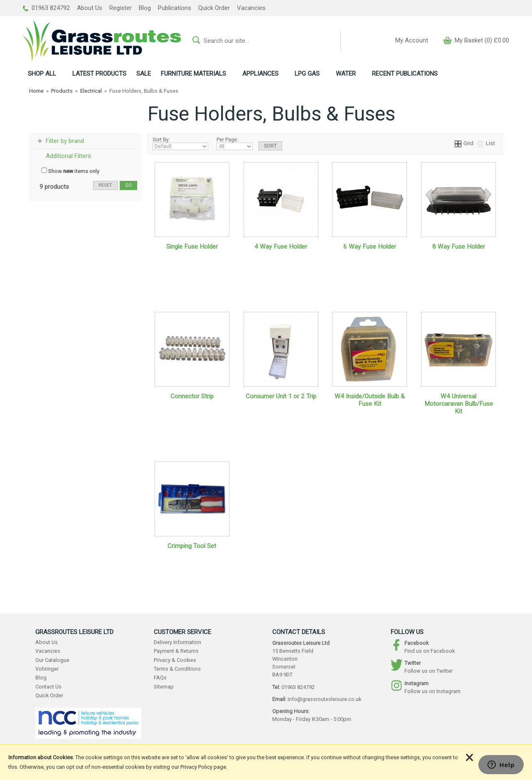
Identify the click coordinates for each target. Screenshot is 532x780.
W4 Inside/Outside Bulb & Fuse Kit (370, 400)
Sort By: (180, 143)
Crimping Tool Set (192, 546)
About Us (90, 8)
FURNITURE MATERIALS (193, 74)
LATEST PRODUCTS (99, 74)
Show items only (70, 171)
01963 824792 (46, 8)
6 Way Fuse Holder (370, 247)
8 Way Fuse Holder (459, 247)
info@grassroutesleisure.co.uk (324, 699)
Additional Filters (68, 156)
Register (121, 8)
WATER (346, 74)
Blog (145, 8)
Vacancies (251, 8)
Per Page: (235, 143)
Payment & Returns (176, 651)
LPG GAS (307, 74)
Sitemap (164, 687)
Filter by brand (65, 141)
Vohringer (47, 669)
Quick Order (214, 8)
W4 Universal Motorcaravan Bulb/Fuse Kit (459, 404)
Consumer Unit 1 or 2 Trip (281, 396)
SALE (144, 74)
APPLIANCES (260, 74)
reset (105, 185)
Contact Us (48, 687)
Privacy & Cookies (175, 660)
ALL (42, 74)
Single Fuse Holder (192, 247)
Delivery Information (177, 642)
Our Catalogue (52, 660)
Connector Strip (192, 396)
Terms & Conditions (177, 669)
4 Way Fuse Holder (281, 247)
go (128, 185)
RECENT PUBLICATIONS (405, 74)
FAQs (160, 678)
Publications (175, 8)
